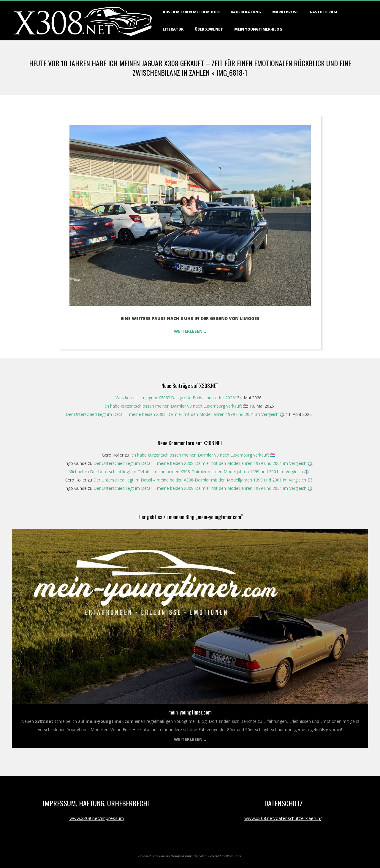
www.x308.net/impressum (97, 818)
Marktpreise (285, 12)
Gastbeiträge (324, 12)
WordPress (233, 856)
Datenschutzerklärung (154, 856)
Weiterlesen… (190, 331)
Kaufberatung (246, 12)
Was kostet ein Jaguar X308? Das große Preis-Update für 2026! (176, 398)
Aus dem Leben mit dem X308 (191, 12)
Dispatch (200, 856)
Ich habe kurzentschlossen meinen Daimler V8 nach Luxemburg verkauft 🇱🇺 (176, 406)
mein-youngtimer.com (190, 712)
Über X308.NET (209, 29)
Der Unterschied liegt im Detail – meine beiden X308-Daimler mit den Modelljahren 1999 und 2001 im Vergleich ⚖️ (175, 414)
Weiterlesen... (190, 739)
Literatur (173, 29)
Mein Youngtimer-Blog (258, 29)
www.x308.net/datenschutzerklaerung (284, 818)
